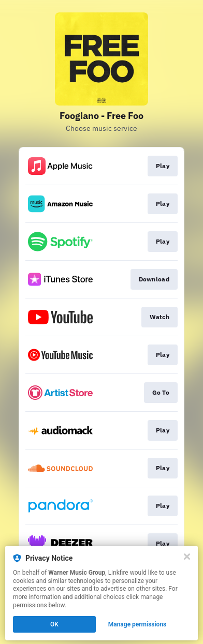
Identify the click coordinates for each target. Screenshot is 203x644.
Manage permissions (137, 624)
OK (54, 624)
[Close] (187, 557)
